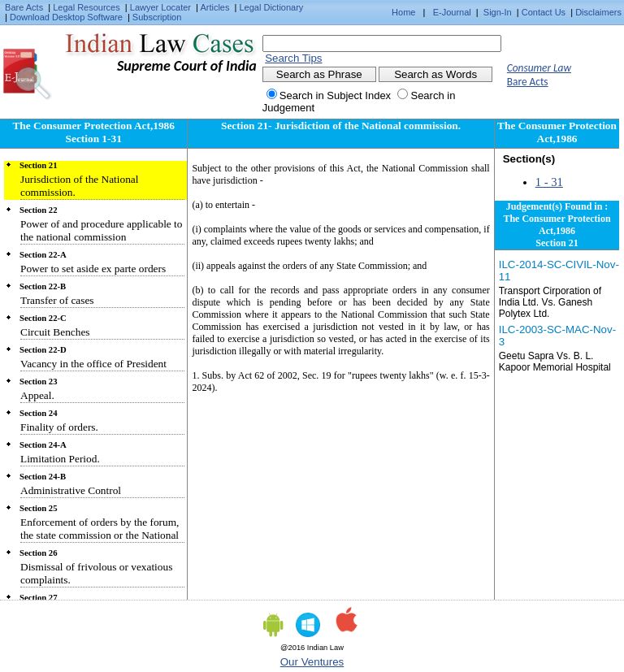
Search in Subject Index (335, 95)
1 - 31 (549, 182)
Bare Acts (24, 7)
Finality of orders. (59, 427)
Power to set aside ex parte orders (93, 269)
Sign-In (498, 12)
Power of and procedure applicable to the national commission (101, 230)
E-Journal (452, 12)
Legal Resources (87, 7)
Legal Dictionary (272, 7)
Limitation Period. (60, 459)
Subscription (157, 17)
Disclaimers (598, 12)
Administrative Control (71, 490)
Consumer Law (539, 68)
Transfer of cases (57, 300)
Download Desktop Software (66, 17)
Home (403, 12)
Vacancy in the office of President (93, 364)
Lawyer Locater (160, 7)
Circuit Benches (55, 332)
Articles (214, 7)
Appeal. (37, 395)
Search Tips (293, 58)
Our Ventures (312, 662)
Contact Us (544, 12)
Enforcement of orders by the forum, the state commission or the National (100, 529)
